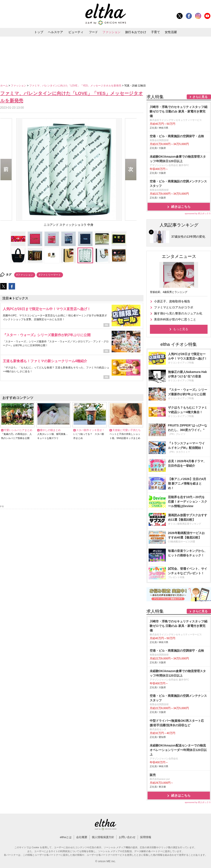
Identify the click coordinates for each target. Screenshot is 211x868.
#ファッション (25, 275)
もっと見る (181, 329)
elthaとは (66, 837)
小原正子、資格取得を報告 (172, 301)
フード (93, 32)
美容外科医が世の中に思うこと (175, 319)
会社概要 (82, 837)
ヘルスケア (55, 32)
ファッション (111, 32)
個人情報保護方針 (103, 837)
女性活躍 (171, 32)
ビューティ (76, 32)
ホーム (4, 86)
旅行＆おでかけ (136, 32)
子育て (156, 32)
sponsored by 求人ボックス (198, 213)
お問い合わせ (127, 837)
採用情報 (146, 837)
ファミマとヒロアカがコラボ (174, 307)
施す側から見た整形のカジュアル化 (178, 313)
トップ (39, 32)
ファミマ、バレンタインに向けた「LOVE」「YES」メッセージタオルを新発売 (76, 86)
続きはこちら (181, 207)
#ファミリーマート (50, 275)
